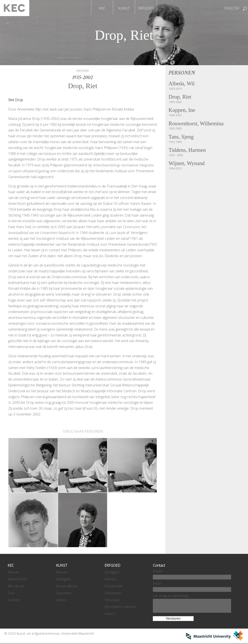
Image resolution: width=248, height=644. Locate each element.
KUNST (124, 8)
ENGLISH (232, 8)
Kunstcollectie (67, 586)
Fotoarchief (113, 586)
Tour (11, 593)
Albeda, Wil (182, 84)
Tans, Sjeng (182, 138)
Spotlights (63, 579)
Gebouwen (113, 593)
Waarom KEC (18, 579)
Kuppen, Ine (182, 111)
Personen (112, 600)
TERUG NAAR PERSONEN (83, 431)
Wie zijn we (16, 586)
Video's (110, 614)
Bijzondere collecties (120, 607)
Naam (158, 571)
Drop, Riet (180, 97)
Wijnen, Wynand (187, 165)
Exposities (64, 593)
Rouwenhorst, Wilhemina (197, 124)
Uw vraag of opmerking (170, 596)
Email (157, 583)
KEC (102, 8)
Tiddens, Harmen (188, 151)
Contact (14, 600)
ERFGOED (146, 8)
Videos (61, 600)
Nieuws (13, 572)
